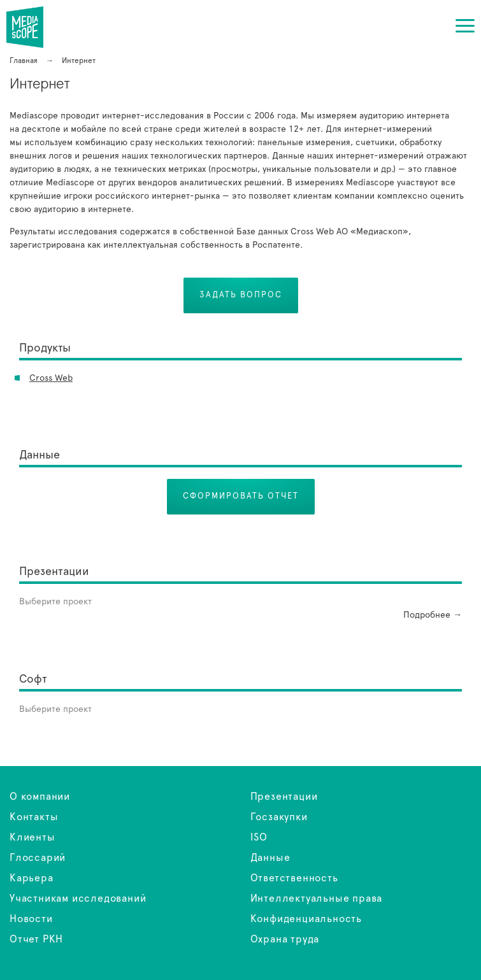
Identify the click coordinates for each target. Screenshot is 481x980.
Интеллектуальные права (317, 898)
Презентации (284, 797)
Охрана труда (285, 939)
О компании (40, 797)
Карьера (32, 878)
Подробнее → (433, 615)
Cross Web (51, 378)
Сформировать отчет (241, 496)
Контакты (34, 817)
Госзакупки (279, 817)
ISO (259, 837)
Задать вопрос (241, 295)
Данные (270, 858)
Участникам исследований (78, 898)
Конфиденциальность (306, 919)
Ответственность (294, 878)
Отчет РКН (36, 939)
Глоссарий (38, 858)
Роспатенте (276, 245)
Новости (31, 919)
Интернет (33, 27)
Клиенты (32, 837)
